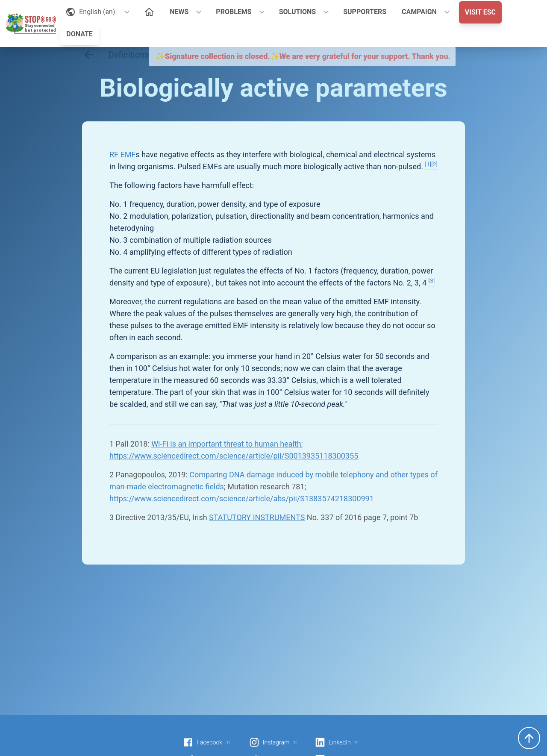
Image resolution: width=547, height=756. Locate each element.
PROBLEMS (234, 12)
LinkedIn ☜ (337, 742)
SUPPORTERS (365, 12)
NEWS (179, 12)
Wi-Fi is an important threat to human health (226, 444)
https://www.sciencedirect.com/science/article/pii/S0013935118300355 (234, 456)
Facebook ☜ (207, 742)
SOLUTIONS (298, 12)
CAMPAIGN (419, 12)
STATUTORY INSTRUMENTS (257, 517)
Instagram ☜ (273, 742)
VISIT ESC (480, 12)
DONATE (79, 34)
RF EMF (122, 154)
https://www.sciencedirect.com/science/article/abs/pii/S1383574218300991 (242, 499)
